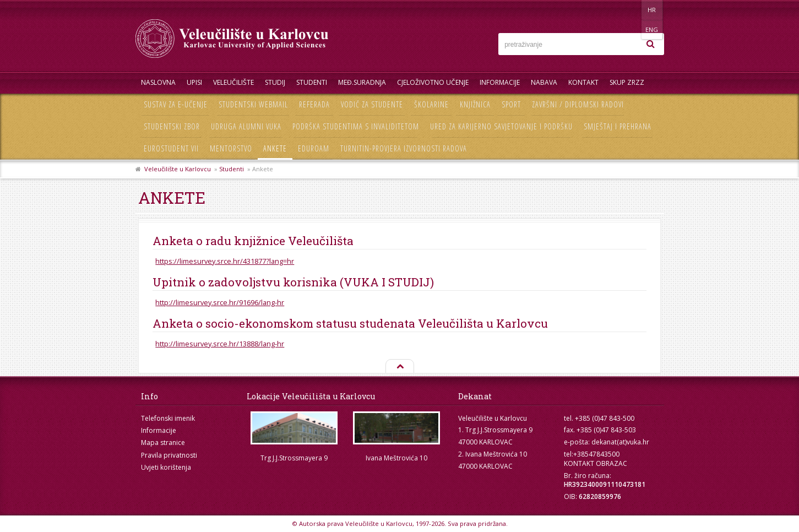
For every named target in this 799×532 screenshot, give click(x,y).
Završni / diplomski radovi (578, 104)
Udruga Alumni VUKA (246, 126)
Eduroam (314, 148)
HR (630, 10)
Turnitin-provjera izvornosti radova (404, 148)
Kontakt (583, 82)
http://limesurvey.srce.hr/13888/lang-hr (220, 344)
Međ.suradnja (362, 82)
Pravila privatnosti (169, 455)
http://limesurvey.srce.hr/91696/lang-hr (220, 302)
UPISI (194, 82)
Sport (511, 104)
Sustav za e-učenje (176, 104)
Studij (275, 82)
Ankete (275, 148)
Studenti (312, 82)
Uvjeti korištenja (166, 467)
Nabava (544, 82)
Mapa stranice (163, 443)
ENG (653, 10)
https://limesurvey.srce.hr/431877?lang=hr (225, 261)
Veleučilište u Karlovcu (178, 169)
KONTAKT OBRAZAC (596, 463)
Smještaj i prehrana (618, 126)
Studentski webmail (253, 104)
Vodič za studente (372, 104)
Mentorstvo (231, 148)
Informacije (500, 82)
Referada (314, 104)
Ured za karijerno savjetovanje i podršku (501, 126)
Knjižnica (475, 104)
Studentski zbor (172, 126)
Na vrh (399, 367)
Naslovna (158, 82)
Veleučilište (233, 82)
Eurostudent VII (171, 148)
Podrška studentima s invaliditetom (356, 126)
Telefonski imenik (168, 418)
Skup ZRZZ (627, 82)
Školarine (431, 104)
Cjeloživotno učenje (433, 82)
